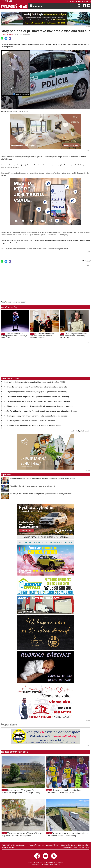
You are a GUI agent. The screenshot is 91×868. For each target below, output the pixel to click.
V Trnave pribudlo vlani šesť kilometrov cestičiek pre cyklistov (31, 421)
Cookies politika (84, 847)
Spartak (49, 790)
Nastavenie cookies (70, 847)
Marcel (88, 1)
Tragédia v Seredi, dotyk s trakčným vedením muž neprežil (33, 486)
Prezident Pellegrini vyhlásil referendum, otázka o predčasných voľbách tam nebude (43, 478)
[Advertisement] (20, 283)
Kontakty (85, 845)
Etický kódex (66, 845)
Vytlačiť (86, 261)
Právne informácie (35, 845)
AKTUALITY (4, 35)
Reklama (74, 845)
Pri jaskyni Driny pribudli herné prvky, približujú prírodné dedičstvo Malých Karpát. (41, 494)
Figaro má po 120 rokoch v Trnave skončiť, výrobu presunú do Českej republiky (40, 406)
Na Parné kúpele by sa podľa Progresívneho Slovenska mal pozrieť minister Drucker (42, 411)
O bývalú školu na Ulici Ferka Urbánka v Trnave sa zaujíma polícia (34, 426)
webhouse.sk (56, 864)
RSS (80, 845)
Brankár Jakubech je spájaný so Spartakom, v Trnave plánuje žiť (64, 791)
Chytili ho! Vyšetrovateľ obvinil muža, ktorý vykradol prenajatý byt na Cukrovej (73, 336)
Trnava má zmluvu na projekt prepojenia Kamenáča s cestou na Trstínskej (38, 397)
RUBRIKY (36, 6)
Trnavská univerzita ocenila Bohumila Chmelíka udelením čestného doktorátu (43, 336)
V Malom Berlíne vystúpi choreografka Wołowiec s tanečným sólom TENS (14, 336)
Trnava (11, 35)
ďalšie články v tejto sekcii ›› (81, 431)
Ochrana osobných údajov (51, 845)
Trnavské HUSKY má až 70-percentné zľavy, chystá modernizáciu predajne (39, 401)
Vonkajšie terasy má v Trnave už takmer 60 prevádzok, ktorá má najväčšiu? (38, 416)
